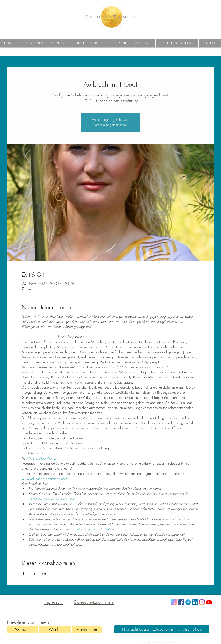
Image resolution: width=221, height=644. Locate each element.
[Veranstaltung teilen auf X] (34, 573)
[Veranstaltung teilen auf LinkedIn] (44, 573)
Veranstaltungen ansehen (110, 125)
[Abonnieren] (87, 630)
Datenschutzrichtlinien (94, 602)
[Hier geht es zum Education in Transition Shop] (162, 629)
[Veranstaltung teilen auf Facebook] (24, 573)
